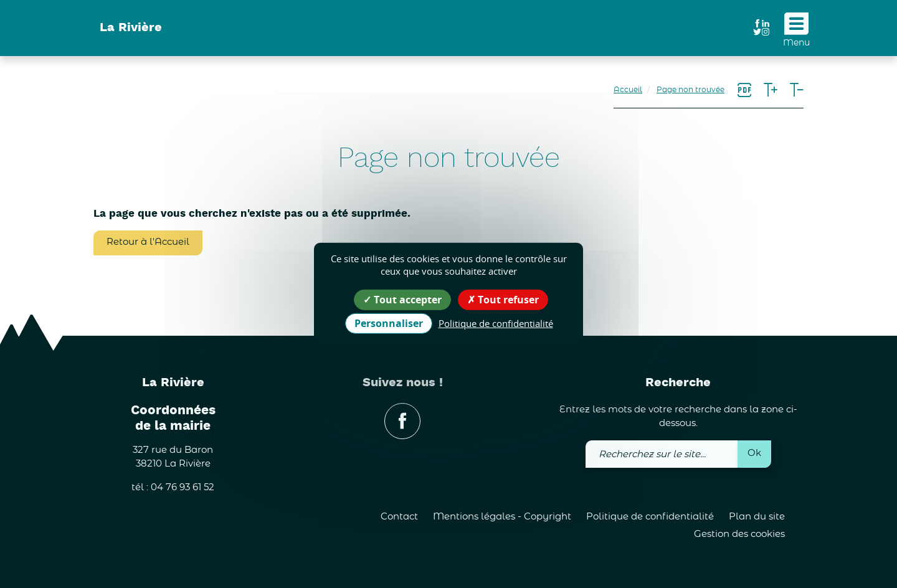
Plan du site (757, 517)
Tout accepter (402, 300)
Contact (399, 517)
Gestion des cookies (739, 534)
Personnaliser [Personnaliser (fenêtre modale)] (389, 323)
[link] (744, 91)
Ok (754, 453)
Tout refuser (503, 300)
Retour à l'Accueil (148, 242)
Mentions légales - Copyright (502, 517)
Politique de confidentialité (650, 517)
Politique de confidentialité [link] (496, 323)
